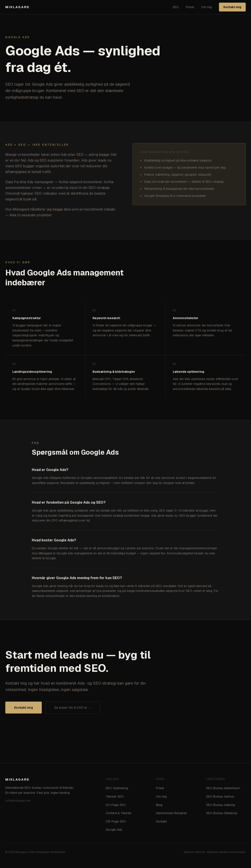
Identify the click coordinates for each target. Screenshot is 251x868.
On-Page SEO (116, 805)
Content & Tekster (119, 813)
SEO (176, 7)
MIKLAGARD (17, 7)
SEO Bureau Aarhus (220, 796)
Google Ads (114, 830)
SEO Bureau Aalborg (221, 805)
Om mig (207, 7)
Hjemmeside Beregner (171, 813)
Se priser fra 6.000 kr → (73, 708)
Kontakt (161, 821)
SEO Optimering (117, 788)
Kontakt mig (232, 7)
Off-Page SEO (116, 821)
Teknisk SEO (115, 796)
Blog (159, 805)
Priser (190, 7)
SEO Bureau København (223, 788)
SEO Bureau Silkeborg (222, 813)
